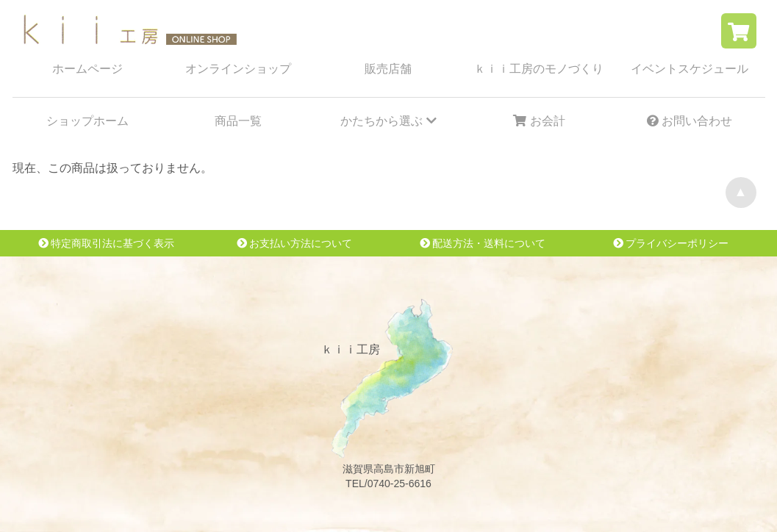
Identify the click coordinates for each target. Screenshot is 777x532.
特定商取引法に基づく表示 (107, 243)
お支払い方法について (295, 243)
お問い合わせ (690, 121)
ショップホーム (87, 121)
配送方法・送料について (483, 243)
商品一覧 (238, 121)
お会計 (539, 121)
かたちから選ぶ (388, 121)
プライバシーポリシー (671, 243)
